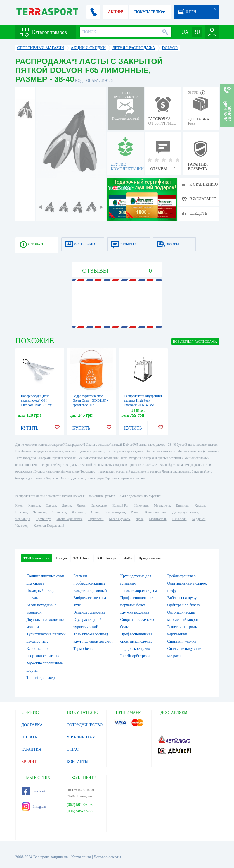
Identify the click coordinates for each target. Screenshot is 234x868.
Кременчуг (43, 519)
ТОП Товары (107, 558)
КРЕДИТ (29, 762)
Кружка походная (135, 612)
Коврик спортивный (90, 591)
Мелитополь (158, 519)
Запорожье (99, 505)
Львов (81, 505)
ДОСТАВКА (32, 725)
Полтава (21, 512)
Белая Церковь (119, 519)
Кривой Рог (120, 505)
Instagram (34, 807)
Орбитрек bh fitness (184, 605)
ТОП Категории (37, 558)
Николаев (141, 505)
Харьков (34, 505)
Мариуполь (162, 505)
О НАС (73, 749)
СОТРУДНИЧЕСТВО (85, 725)
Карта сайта (81, 857)
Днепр (67, 505)
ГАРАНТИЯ (31, 749)
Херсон (200, 505)
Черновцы (23, 519)
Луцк (139, 519)
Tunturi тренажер (41, 678)
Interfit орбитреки (135, 656)
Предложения (150, 558)
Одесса (51, 505)
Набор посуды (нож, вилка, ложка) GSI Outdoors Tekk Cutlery (36, 400)
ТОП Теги (81, 558)
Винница (182, 505)
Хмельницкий (115, 512)
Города (61, 558)
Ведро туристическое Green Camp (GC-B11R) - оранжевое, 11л (90, 400)
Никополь (179, 519)
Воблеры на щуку (182, 598)
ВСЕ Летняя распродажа (195, 342)
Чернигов (40, 512)
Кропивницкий (156, 512)
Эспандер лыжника (89, 612)
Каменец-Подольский (49, 526)
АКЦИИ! (115, 12)
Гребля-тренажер (182, 576)
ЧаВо (128, 558)
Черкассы (59, 512)
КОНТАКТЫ (78, 762)
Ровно (135, 512)
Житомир (79, 512)
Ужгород (22, 526)
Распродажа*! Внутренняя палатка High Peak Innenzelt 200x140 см (143, 400)
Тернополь (96, 519)
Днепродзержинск (185, 512)
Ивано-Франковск (69, 519)
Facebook (34, 791)
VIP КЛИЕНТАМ (81, 737)
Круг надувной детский (93, 641)
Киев (19, 505)
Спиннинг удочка (182, 641)
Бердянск (199, 519)
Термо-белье (84, 649)
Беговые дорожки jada (139, 591)
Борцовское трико (135, 649)
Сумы (95, 512)
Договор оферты (107, 857)
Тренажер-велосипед (91, 634)
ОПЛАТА (29, 737)
